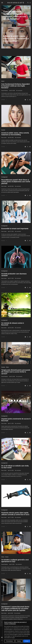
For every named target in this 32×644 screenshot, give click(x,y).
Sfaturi (7, 367)
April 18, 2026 (11, 470)
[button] (30, 3)
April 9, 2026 (12, 564)
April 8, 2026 (10, 613)
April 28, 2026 (11, 138)
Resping (19, 641)
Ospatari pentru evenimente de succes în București (16, 420)
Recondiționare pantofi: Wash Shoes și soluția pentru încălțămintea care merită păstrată (16, 182)
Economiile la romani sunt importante (15, 229)
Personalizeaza (9, 641)
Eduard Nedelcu (5, 91)
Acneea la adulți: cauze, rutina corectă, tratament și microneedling (16, 39)
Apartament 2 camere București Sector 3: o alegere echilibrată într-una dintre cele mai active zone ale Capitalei (15, 609)
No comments (19, 91)
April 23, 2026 (12, 377)
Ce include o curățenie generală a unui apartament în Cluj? (15, 561)
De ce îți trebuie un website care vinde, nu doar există (15, 467)
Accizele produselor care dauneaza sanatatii (14, 275)
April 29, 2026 (12, 91)
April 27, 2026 (11, 231)
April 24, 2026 (11, 328)
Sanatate (5, 33)
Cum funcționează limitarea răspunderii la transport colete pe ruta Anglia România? (15, 15)
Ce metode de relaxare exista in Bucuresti (13, 324)
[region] (17, 632)
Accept (27, 641)
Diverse (7, 557)
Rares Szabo (4, 138)
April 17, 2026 (11, 517)
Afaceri (5, 8)
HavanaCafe (16, 3)
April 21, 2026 (11, 423)
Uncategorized (4, 177)
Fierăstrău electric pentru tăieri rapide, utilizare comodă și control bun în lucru (15, 514)
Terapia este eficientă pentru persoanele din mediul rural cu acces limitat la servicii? (16, 372)
